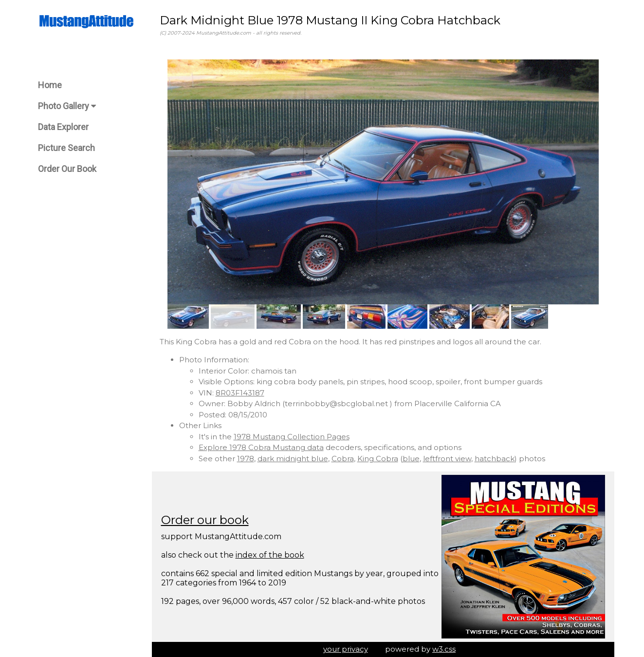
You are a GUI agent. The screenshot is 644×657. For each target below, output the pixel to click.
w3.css (444, 649)
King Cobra (378, 459)
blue (411, 459)
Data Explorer (63, 127)
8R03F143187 (240, 393)
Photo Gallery (67, 106)
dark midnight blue (293, 459)
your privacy (346, 649)
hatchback (495, 459)
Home (50, 85)
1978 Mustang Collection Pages (292, 437)
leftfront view (447, 459)
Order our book (205, 520)
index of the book (270, 555)
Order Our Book (67, 169)
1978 (246, 459)
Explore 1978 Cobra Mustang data (261, 447)
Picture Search (66, 148)
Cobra (343, 459)
